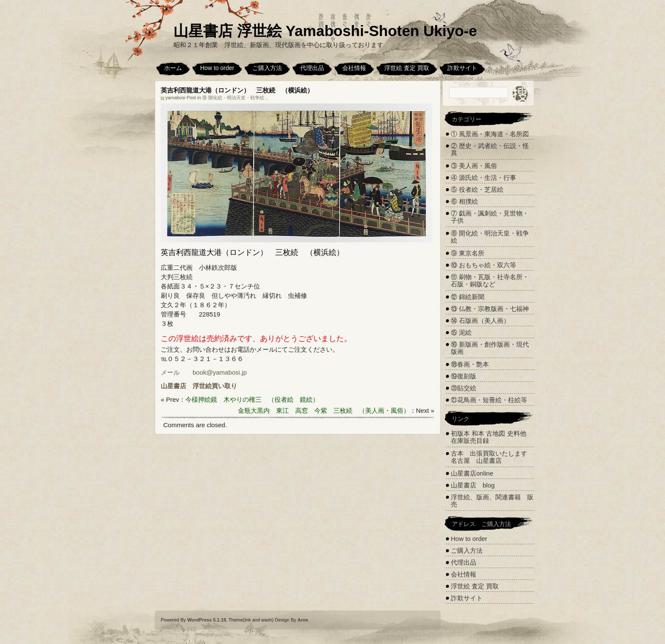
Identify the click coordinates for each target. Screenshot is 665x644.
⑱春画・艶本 (470, 364)
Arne (303, 620)
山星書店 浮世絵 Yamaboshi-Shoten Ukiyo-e (325, 31)
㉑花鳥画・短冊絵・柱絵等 (489, 400)
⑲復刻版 (464, 376)
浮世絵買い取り (215, 386)
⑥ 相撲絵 (464, 201)
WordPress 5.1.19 (207, 620)
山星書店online (472, 473)
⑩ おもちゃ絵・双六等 (483, 265)
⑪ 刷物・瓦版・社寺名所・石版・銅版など (490, 280)
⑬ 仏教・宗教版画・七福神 (490, 309)
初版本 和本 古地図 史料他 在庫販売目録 (489, 437)
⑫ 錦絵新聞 (468, 297)
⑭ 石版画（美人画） (480, 321)
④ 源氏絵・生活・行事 (483, 178)
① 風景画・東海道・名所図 (490, 134)
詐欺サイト (462, 68)
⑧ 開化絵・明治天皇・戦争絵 (233, 98)
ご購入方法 (267, 68)
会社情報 (354, 68)
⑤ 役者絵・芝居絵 (477, 189)
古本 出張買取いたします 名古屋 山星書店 (492, 457)
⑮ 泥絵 (461, 332)
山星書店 (173, 386)
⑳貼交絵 (464, 388)
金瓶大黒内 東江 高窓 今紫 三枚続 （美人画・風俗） (324, 410)
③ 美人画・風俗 (474, 166)
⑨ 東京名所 (468, 253)
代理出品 (312, 68)
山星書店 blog (473, 485)
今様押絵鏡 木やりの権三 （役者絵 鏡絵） (252, 399)
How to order (217, 68)
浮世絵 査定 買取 (407, 68)
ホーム (173, 68)
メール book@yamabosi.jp (204, 372)
